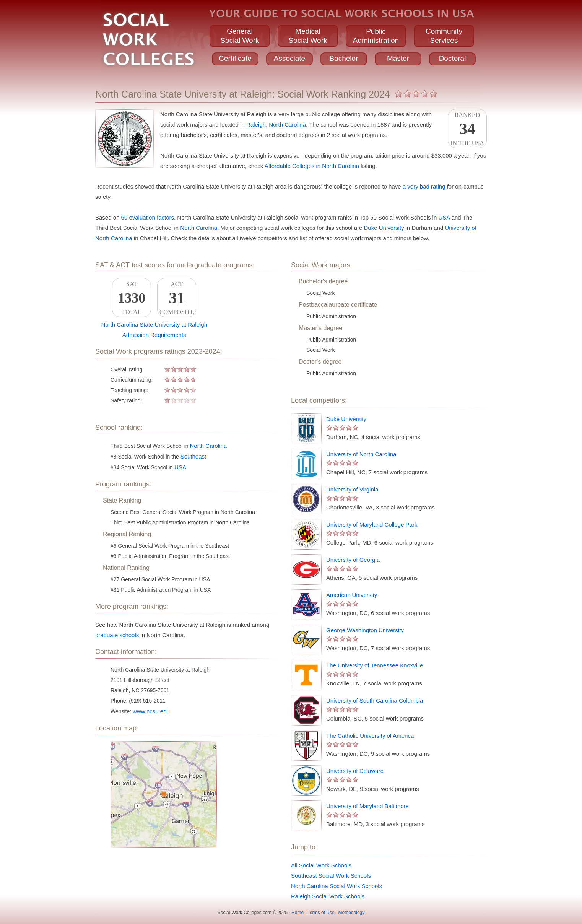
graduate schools (117, 635)
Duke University (384, 228)
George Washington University (365, 630)
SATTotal (132, 298)
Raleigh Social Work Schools (328, 896)
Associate (289, 58)
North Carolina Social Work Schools (337, 886)
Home (298, 913)
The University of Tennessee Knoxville (375, 665)
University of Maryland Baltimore (367, 806)
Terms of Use (321, 913)
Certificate (235, 58)
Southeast (193, 456)
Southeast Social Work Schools (331, 876)
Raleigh (256, 124)
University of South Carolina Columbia (375, 700)
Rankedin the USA (467, 129)
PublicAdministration (376, 36)
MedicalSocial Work (308, 36)
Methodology (352, 913)
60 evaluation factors (148, 217)
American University (352, 595)
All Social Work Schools (321, 865)
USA (444, 217)
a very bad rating (424, 186)
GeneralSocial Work (240, 36)
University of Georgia (353, 560)
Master (398, 58)
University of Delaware (355, 771)
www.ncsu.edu (151, 711)
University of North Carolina (361, 454)
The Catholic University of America (370, 736)
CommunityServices (444, 36)
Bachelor (344, 58)
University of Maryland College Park (372, 525)
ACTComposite (177, 298)
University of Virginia (352, 489)
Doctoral (453, 58)
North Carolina (287, 124)
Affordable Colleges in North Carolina (312, 166)
